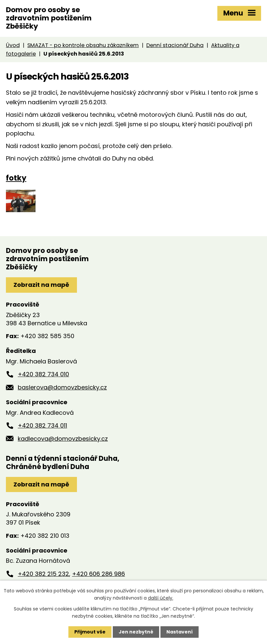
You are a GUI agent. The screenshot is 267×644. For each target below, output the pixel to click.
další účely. (161, 598)
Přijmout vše (90, 632)
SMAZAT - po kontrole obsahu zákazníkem (83, 45)
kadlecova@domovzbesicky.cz (63, 439)
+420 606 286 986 (98, 574)
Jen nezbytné (136, 632)
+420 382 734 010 (43, 374)
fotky (16, 178)
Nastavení (180, 632)
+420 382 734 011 (42, 425)
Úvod (13, 45)
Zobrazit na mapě (41, 285)
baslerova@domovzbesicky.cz (62, 387)
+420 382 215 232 (43, 574)
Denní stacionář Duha (175, 45)
